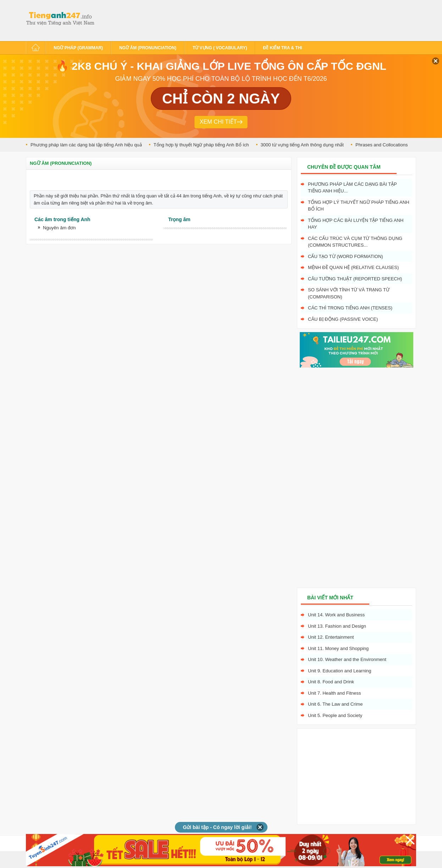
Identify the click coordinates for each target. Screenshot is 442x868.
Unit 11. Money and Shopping (338, 648)
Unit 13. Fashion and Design (337, 626)
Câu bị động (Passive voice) (343, 319)
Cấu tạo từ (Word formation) (346, 256)
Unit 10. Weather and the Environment (347, 659)
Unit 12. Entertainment (331, 637)
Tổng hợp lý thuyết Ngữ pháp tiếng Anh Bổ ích (201, 145)
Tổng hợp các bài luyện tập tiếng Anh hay (356, 224)
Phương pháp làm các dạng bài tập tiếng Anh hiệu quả (86, 145)
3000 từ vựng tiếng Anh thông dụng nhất (302, 145)
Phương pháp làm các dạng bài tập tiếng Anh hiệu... (352, 188)
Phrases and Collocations (382, 145)
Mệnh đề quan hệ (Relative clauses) (353, 267)
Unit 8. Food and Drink (331, 682)
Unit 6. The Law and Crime (335, 704)
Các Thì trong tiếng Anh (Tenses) (350, 308)
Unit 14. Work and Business (336, 615)
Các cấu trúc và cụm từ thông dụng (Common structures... (355, 242)
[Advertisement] (226, 19)
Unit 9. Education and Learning (340, 671)
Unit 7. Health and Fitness (335, 693)
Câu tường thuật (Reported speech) (355, 279)
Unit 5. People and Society (335, 715)
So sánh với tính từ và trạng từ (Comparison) (349, 293)
